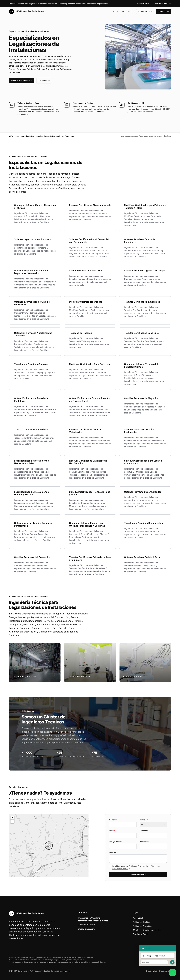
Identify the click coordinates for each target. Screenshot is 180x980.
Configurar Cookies (141, 934)
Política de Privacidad (138, 866)
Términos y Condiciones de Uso (147, 930)
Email (112, 831)
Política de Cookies (141, 922)
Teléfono (144, 831)
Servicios (127, 11)
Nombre (113, 820)
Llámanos (44, 80)
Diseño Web (152, 971)
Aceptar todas (143, 3)
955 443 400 (145, 11)
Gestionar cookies (163, 3)
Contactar (163, 11)
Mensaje (113, 852)
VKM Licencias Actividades (26, 12)
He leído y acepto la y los (136, 867)
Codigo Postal (116, 842)
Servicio (144, 820)
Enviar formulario (138, 875)
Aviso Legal (138, 918)
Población (144, 842)
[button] (49, 846)
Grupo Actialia (165, 971)
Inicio (115, 11)
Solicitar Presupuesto (22, 80)
